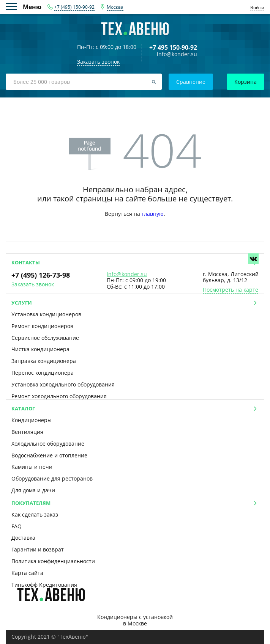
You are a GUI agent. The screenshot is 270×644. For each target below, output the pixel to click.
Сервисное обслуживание (45, 338)
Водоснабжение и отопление (49, 455)
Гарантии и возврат (38, 549)
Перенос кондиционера (43, 373)
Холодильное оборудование (48, 444)
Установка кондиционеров (46, 314)
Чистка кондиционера (40, 349)
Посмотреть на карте (231, 290)
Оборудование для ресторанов (52, 478)
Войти (257, 7)
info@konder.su (177, 54)
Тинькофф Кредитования (44, 585)
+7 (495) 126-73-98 (41, 275)
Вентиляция (27, 432)
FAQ (17, 526)
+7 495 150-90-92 (173, 47)
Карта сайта (27, 573)
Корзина (246, 82)
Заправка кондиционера (44, 361)
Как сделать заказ (35, 514)
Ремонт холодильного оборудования (59, 396)
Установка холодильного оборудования (63, 384)
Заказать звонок (33, 285)
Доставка (23, 538)
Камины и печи (32, 467)
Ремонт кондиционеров (42, 326)
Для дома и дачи (33, 490)
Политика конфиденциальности (53, 561)
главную (153, 214)
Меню (14, 7)
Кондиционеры (32, 420)
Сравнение (191, 82)
